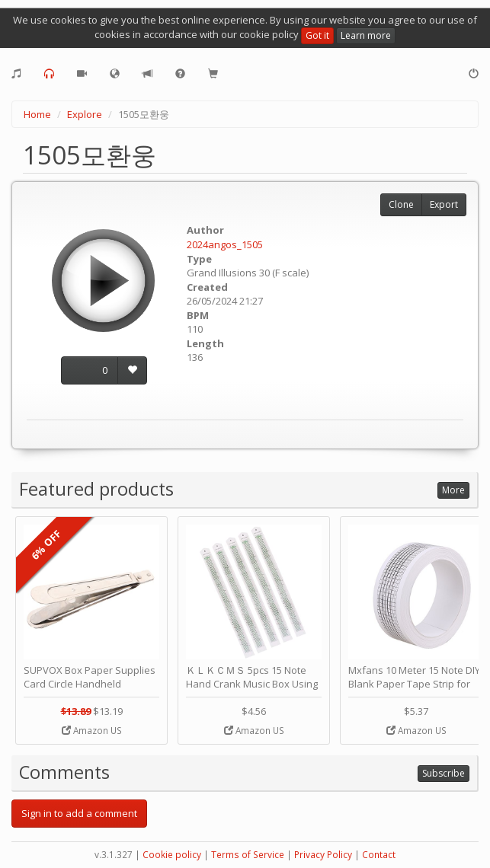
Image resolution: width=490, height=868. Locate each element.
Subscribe (444, 773)
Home (37, 114)
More (453, 490)
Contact (379, 855)
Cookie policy (172, 855)
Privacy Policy (323, 855)
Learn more (366, 35)
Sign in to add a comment (79, 813)
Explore (85, 114)
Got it (317, 35)
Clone (401, 204)
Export (444, 204)
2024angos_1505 (225, 244)
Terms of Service (248, 855)
